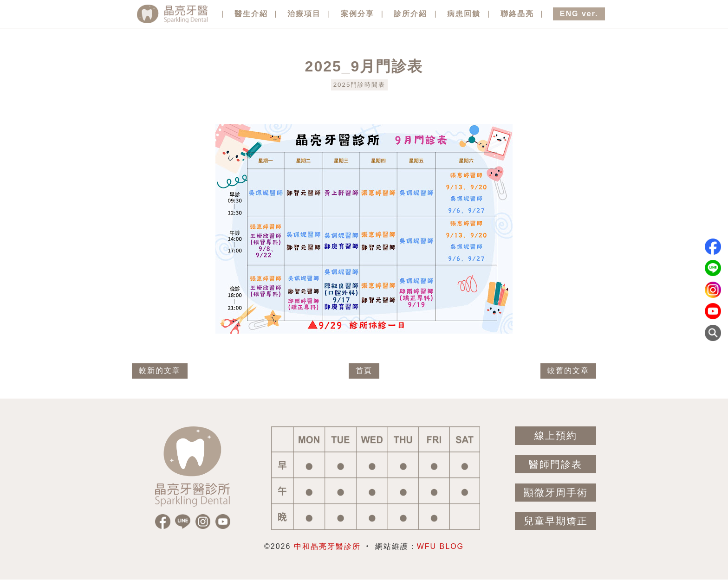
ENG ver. (579, 14)
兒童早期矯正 (556, 521)
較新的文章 (160, 371)
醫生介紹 (251, 14)
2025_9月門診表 (364, 66)
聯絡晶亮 (517, 14)
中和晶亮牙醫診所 (327, 546)
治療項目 (304, 14)
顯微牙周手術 (556, 493)
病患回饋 (464, 14)
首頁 (364, 371)
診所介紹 (410, 14)
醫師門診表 (556, 464)
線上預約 (556, 435)
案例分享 (357, 14)
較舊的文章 (568, 371)
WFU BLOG (440, 546)
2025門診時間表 (360, 85)
